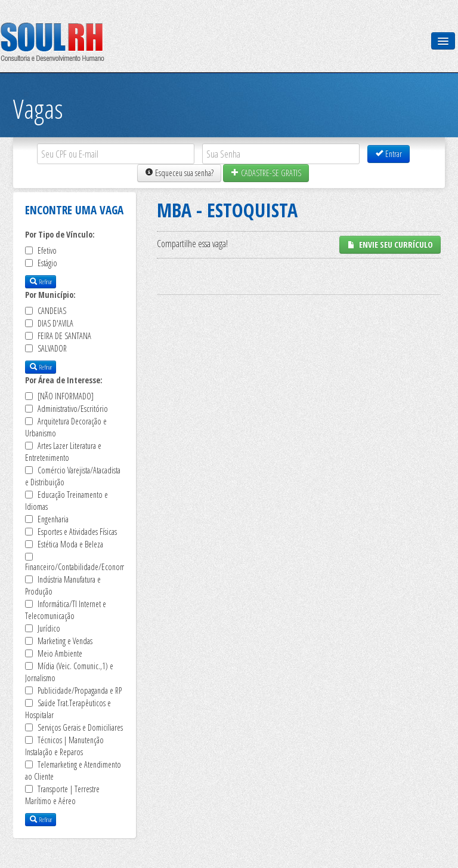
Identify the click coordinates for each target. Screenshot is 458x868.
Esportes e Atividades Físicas (77, 532)
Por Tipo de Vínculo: (60, 234)
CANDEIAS (52, 311)
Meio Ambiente (60, 653)
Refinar (41, 281)
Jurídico (49, 628)
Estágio (47, 263)
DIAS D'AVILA (55, 323)
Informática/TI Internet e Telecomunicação (66, 610)
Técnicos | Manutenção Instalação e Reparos (64, 746)
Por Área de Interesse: (64, 380)
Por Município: (50, 295)
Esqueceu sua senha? (179, 173)
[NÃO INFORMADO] (66, 396)
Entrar (389, 154)
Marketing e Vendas (65, 641)
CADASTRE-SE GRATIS (266, 173)
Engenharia (53, 519)
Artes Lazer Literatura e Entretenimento (63, 452)
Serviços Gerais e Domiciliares (80, 727)
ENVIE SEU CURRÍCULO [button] (390, 244)
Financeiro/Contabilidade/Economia (78, 567)
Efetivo (47, 250)
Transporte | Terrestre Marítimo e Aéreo (62, 795)
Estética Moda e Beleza (70, 544)
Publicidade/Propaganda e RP (80, 690)
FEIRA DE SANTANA (64, 336)
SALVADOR (52, 348)
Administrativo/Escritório (73, 409)
